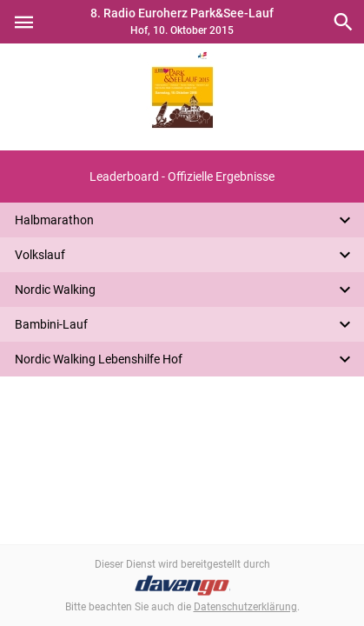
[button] (182, 176)
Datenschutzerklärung (245, 607)
